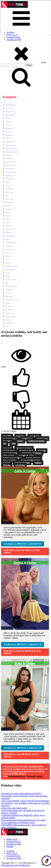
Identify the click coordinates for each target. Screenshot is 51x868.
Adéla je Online (25, 471)
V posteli (20, 465)
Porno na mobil (36, 441)
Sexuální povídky (14, 40)
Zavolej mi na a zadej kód (23, 544)
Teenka (38, 463)
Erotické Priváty (13, 37)
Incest (20, 441)
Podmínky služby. (35, 776)
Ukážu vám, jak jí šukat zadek (14, 808)
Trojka (7, 465)
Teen (13, 443)
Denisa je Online (25, 563)
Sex (5, 443)
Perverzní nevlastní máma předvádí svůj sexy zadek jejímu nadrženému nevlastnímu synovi (23, 821)
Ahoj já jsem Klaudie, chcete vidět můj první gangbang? (25, 801)
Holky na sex (12, 839)
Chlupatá (34, 436)
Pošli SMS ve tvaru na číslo (22, 551)
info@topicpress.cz (17, 776)
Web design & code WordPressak (15, 865)
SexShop (10, 851)
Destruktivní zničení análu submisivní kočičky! (21, 793)
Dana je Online (25, 663)
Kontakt (10, 846)
